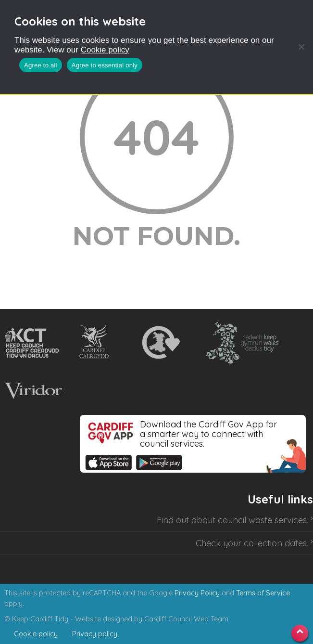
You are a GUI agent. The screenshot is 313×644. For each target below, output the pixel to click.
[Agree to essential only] (301, 47)
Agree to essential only (105, 65)
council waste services (262, 520)
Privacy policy (95, 634)
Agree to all (41, 65)
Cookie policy (105, 50)
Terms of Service (263, 593)
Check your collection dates (251, 543)
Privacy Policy (197, 593)
